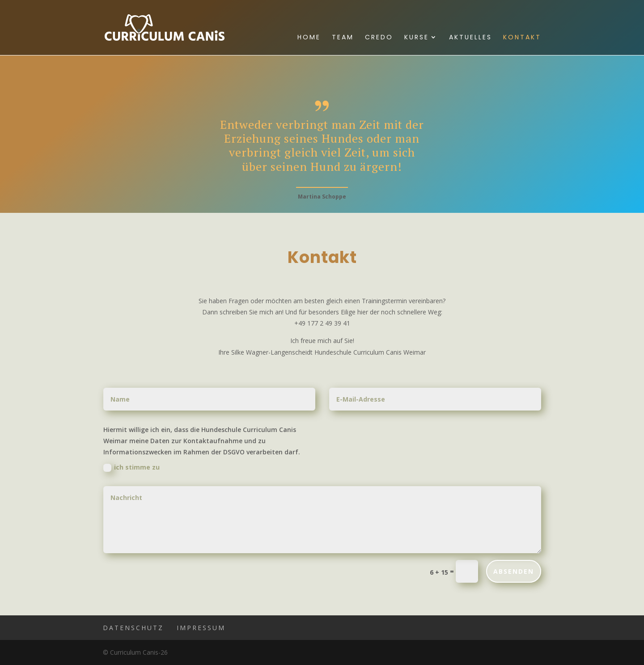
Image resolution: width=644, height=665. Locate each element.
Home (309, 38)
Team (343, 38)
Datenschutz (133, 628)
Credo (379, 38)
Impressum (201, 628)
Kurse (417, 38)
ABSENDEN (514, 571)
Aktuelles (470, 38)
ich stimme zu (131, 467)
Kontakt (522, 38)
